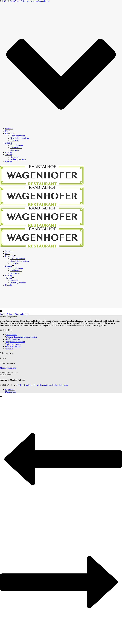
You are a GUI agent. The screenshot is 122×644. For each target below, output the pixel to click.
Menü (8, 131)
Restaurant (10, 133)
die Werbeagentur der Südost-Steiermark (51, 385)
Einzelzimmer (16, 148)
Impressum (10, 390)
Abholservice (11, 335)
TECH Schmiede (25, 385)
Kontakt (9, 162)
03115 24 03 (9, 1)
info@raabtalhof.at (42, 1)
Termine (9, 155)
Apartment (15, 150)
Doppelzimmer (17, 145)
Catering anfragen (13, 344)
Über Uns (14, 140)
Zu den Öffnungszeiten (24, 1)
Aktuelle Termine (13, 346)
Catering (9, 152)
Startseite (9, 129)
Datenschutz (10, 392)
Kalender (14, 157)
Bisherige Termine (18, 159)
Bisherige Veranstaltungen (18, 314)
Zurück (3, 314)
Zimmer (9, 143)
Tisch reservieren (18, 136)
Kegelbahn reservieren (20, 138)
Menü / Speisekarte (8, 368)
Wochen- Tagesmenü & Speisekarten (21, 337)
